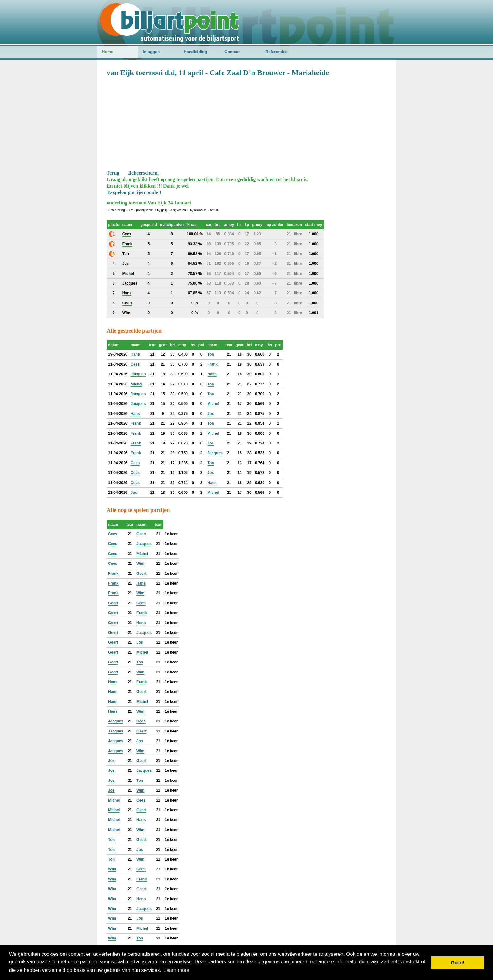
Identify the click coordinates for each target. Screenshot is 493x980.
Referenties (277, 52)
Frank (213, 364)
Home (108, 52)
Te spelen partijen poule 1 (134, 192)
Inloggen (151, 52)
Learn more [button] (176, 970)
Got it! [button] (458, 963)
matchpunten (172, 225)
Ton (211, 354)
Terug (113, 173)
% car (192, 225)
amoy (229, 225)
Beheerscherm (143, 173)
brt (217, 225)
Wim (140, 563)
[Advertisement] (246, 123)
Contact (232, 52)
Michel (136, 384)
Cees (135, 364)
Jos (211, 414)
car (209, 225)
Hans (135, 354)
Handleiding (195, 52)
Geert (141, 534)
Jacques (138, 374)
